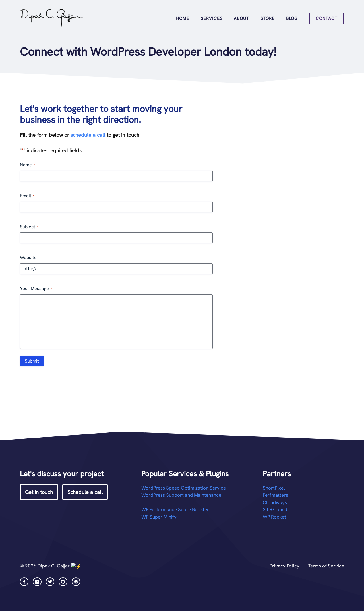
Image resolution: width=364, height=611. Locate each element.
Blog (292, 18)
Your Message (36, 288)
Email (27, 196)
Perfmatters (275, 495)
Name (27, 165)
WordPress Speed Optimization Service (184, 488)
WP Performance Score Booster (175, 509)
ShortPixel (274, 488)
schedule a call (88, 135)
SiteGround (275, 509)
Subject (29, 227)
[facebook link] (24, 581)
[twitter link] (50, 581)
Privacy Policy (285, 566)
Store (268, 18)
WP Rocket (274, 517)
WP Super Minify (159, 517)
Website (28, 257)
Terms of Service (326, 566)
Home (183, 18)
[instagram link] (37, 581)
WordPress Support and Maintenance (181, 495)
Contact (327, 18)
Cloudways (275, 502)
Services (212, 18)
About (241, 18)
